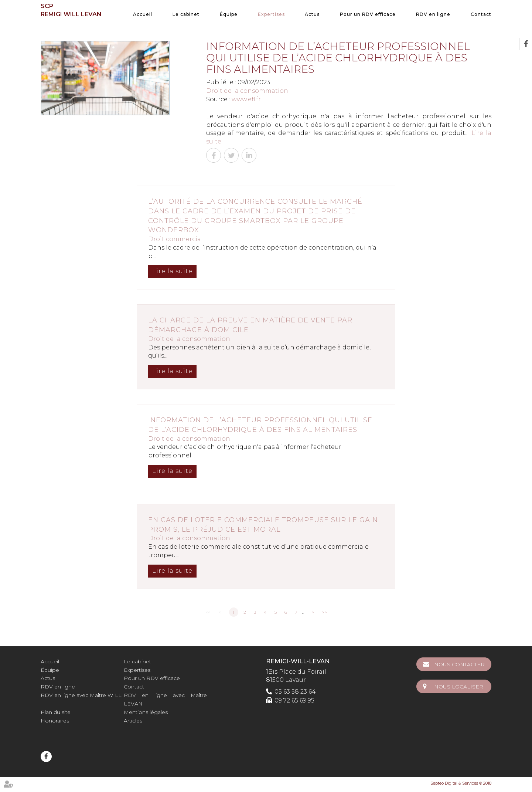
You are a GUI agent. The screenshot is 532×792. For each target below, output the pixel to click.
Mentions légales (146, 712)
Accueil (143, 14)
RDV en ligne (433, 14)
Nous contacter (459, 664)
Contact (481, 14)
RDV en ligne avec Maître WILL (81, 695)
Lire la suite (172, 271)
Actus (312, 14)
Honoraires (55, 721)
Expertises (271, 14)
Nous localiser (459, 687)
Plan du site (56, 712)
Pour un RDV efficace (368, 14)
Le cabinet (186, 14)
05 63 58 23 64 (295, 692)
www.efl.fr (246, 99)
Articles (133, 721)
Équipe (229, 14)
